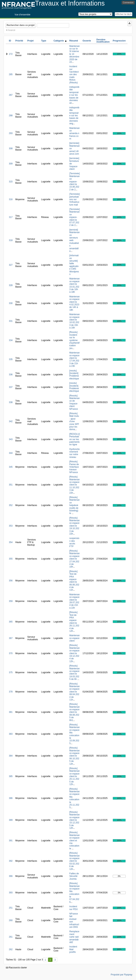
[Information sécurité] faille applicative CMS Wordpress (74, 265)
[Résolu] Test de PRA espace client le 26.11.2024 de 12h (74, 622)
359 (11, 601)
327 (11, 265)
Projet (30, 41)
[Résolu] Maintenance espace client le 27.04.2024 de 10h (74, 559)
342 (11, 421)
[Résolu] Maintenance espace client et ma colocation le (74, 840)
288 (11, 116)
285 (11, 74)
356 (11, 581)
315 (11, 182)
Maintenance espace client (74, 638)
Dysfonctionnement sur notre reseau (74, 453)
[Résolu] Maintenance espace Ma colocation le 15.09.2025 (74, 734)
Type (44, 41)
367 (11, 638)
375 (11, 672)
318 (11, 240)
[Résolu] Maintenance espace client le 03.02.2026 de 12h (74, 861)
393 (11, 893)
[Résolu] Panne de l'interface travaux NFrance (74, 467)
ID (10, 41)
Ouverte (87, 41)
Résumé (74, 41)
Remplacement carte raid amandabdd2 (74, 937)
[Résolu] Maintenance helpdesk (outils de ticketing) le (74, 505)
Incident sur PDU (73, 908)
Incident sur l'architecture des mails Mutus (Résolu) (74, 74)
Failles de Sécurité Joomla (74, 876)
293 (11, 133)
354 (11, 542)
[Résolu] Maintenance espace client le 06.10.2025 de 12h (74, 756)
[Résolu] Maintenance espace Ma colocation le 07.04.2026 (74, 893)
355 (11, 559)
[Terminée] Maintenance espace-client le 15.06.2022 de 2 (74, 181)
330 (11, 303)
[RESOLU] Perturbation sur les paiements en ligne (74, 439)
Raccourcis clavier (16, 968)
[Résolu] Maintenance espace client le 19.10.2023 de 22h (74, 526)
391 (11, 841)
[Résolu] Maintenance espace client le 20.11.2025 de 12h (74, 776)
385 (11, 776)
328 (11, 285)
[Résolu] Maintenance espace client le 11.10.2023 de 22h (74, 485)
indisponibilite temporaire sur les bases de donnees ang (74, 116)
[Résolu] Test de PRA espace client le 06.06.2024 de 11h (74, 581)
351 (11, 485)
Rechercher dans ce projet (21, 25)
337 (11, 387)
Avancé (12, 30)
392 (11, 861)
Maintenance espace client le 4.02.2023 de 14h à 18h (74, 303)
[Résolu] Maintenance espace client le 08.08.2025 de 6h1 (74, 712)
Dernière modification (103, 41)
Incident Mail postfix (73, 949)
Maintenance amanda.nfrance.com (74, 133)
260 (11, 920)
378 (11, 692)
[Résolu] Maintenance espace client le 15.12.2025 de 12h (74, 820)
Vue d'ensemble (22, 15)
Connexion (128, 3)
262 (11, 949)
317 (11, 217)
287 (11, 95)
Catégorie (60, 41)
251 (11, 908)
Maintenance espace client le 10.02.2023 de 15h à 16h (74, 321)
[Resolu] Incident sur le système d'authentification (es (74, 340)
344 (11, 453)
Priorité (19, 41)
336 (11, 375)
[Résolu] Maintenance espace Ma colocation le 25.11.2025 (74, 798)
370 (11, 653)
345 (11, 467)
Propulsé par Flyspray (121, 975)
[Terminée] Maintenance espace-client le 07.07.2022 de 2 (74, 217)
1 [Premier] (45, 960)
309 (11, 164)
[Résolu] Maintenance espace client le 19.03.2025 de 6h (74, 672)
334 (11, 340)
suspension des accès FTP (74, 542)
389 (11, 820)
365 (11, 622)
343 (11, 439)
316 (11, 199)
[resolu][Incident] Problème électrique (74, 375)
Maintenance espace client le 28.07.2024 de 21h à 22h (74, 601)
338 (11, 402)
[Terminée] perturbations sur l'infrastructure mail (74, 199)
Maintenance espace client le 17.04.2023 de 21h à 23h (74, 359)
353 (11, 526)
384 (11, 756)
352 (11, 505)
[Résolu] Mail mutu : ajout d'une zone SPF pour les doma (74, 421)
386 (11, 798)
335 (11, 359)
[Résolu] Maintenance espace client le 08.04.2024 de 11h (74, 692)
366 (11, 876)
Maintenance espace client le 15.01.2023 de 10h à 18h (74, 285)
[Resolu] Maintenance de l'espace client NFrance (74, 402)
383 (11, 734)
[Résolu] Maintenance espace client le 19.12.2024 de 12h (74, 653)
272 (11, 54)
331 (11, 321)
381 (11, 712)
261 (11, 937)
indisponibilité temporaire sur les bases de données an (74, 95)
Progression (119, 41)
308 (11, 148)
